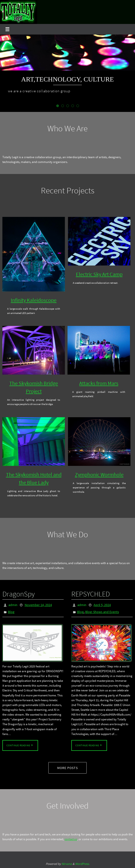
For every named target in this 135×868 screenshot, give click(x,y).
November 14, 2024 (38, 605)
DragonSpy (19, 594)
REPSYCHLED (91, 594)
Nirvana (67, 864)
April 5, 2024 (102, 605)
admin (13, 605)
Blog (11, 612)
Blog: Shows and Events (102, 612)
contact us (71, 839)
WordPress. (82, 864)
